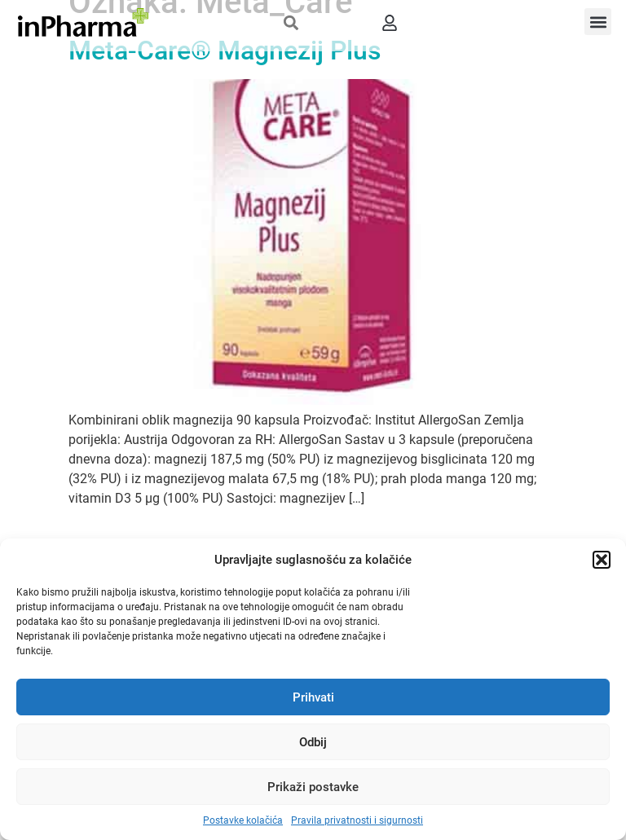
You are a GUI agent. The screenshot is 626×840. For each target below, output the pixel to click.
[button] (602, 560)
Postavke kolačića (243, 820)
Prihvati (313, 697)
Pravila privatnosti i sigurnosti (357, 820)
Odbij (313, 742)
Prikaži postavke (313, 787)
